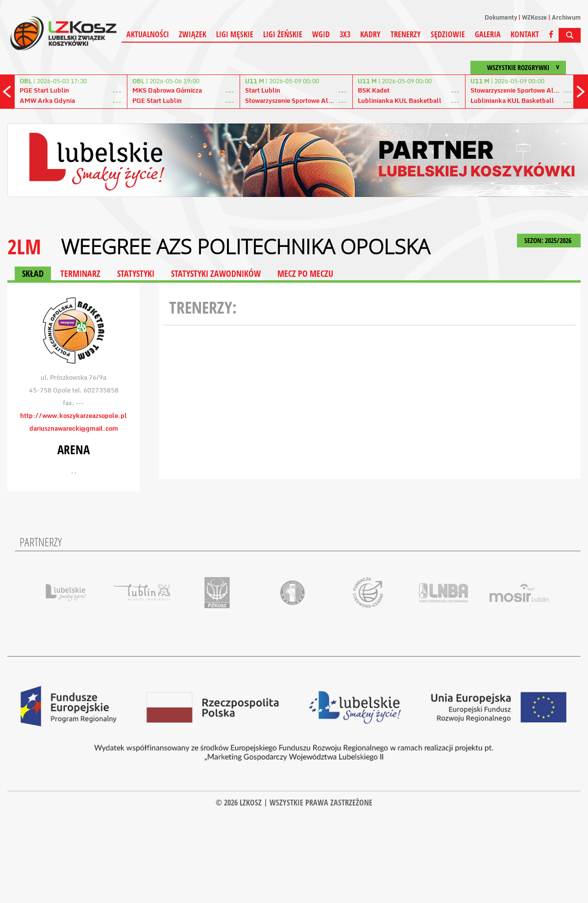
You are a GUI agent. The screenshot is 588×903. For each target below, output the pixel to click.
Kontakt (525, 34)
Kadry (370, 34)
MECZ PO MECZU (305, 273)
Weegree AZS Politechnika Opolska (245, 246)
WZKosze (534, 17)
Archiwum (566, 17)
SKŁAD (33, 273)
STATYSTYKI (136, 273)
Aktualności (148, 34)
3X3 (345, 34)
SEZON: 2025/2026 (549, 240)
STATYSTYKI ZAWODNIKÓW (216, 273)
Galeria (488, 34)
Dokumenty (501, 17)
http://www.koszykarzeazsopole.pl (73, 415)
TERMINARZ (80, 273)
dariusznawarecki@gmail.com (74, 428)
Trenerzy (406, 34)
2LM (24, 246)
